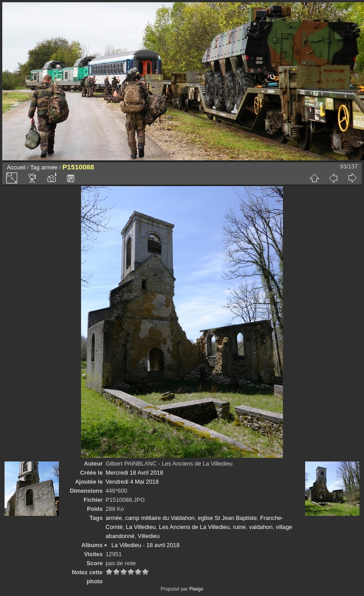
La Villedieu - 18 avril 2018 (146, 545)
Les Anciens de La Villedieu (194, 527)
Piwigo (196, 589)
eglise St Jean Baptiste (227, 518)
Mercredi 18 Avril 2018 (134, 473)
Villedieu (148, 536)
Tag (35, 167)
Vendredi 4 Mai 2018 (132, 482)
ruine (239, 527)
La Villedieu (141, 527)
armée (49, 167)
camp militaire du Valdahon (160, 518)
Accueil (16, 167)
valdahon (261, 527)
